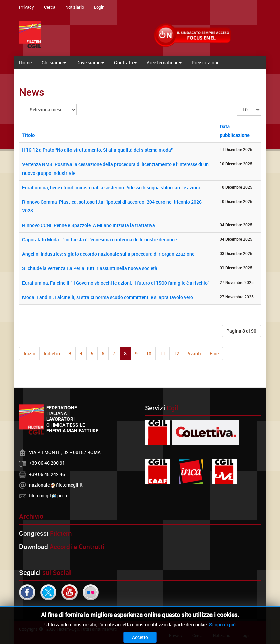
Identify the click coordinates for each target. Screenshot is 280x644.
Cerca (50, 7)
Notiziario (75, 7)
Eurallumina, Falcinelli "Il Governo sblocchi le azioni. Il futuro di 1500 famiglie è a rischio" (116, 283)
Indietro (52, 354)
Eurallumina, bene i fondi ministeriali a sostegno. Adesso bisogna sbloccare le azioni (111, 187)
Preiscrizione (205, 63)
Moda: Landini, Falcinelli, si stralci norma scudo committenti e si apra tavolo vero (108, 297)
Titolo (28, 135)
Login (99, 7)
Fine (214, 354)
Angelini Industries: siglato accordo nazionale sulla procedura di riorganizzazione (108, 254)
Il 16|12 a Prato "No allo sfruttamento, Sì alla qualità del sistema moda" (97, 150)
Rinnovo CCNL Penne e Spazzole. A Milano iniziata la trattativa (89, 225)
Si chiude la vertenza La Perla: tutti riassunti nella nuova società (90, 268)
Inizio (29, 354)
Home (25, 63)
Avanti (194, 354)
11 (162, 354)
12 (176, 354)
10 (149, 354)
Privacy (27, 7)
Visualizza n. (237, 104)
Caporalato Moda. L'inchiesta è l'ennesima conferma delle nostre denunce (99, 239)
